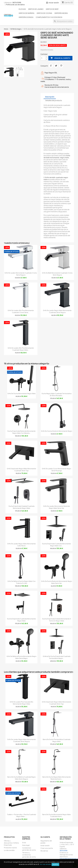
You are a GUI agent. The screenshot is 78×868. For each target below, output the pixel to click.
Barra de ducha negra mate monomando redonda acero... (57, 778)
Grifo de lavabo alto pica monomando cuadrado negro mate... (21, 349)
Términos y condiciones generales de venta (29, 855)
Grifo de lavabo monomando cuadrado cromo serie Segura (21, 274)
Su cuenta (45, 837)
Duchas (22, 9)
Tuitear (56, 66)
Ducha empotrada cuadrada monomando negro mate (21, 620)
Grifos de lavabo (36, 9)
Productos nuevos (10, 848)
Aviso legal (26, 845)
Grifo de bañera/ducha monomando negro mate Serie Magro (21, 657)
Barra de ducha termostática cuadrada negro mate (57, 740)
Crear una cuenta (47, 848)
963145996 (17, 3)
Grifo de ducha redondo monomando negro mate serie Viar (57, 582)
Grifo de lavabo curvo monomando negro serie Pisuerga (57, 470)
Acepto (55, 864)
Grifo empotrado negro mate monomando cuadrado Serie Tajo (21, 470)
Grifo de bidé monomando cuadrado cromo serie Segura (57, 274)
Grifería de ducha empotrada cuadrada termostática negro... (57, 657)
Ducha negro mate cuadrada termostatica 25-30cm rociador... (57, 395)
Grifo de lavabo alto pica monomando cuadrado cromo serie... (21, 311)
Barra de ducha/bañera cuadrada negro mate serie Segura (22, 778)
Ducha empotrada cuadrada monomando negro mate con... (57, 545)
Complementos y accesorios (49, 17)
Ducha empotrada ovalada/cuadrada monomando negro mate (22, 507)
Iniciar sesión (45, 846)
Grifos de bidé (52, 9)
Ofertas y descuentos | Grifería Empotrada (11, 843)
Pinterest (61, 66)
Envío (24, 843)
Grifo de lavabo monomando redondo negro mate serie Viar (57, 507)
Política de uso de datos (15, 5)
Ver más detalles (46, 864)
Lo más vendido (9, 850)
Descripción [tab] (50, 97)
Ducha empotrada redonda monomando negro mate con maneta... (21, 432)
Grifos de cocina (44, 13)
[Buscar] (63, 21)
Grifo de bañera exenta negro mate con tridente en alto (22, 582)
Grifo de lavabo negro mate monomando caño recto (22, 545)
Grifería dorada (26, 17)
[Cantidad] (43, 58)
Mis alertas (44, 851)
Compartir (51, 66)
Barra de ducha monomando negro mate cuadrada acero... (57, 815)
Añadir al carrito (60, 58)
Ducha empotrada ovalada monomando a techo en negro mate (57, 620)
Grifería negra (61, 13)
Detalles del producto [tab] (54, 100)
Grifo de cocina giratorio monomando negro (57, 431)
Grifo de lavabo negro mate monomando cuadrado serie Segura (57, 311)
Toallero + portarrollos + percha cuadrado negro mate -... (22, 815)
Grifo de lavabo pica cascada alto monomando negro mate (21, 703)
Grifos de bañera (27, 13)
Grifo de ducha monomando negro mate (22, 394)
